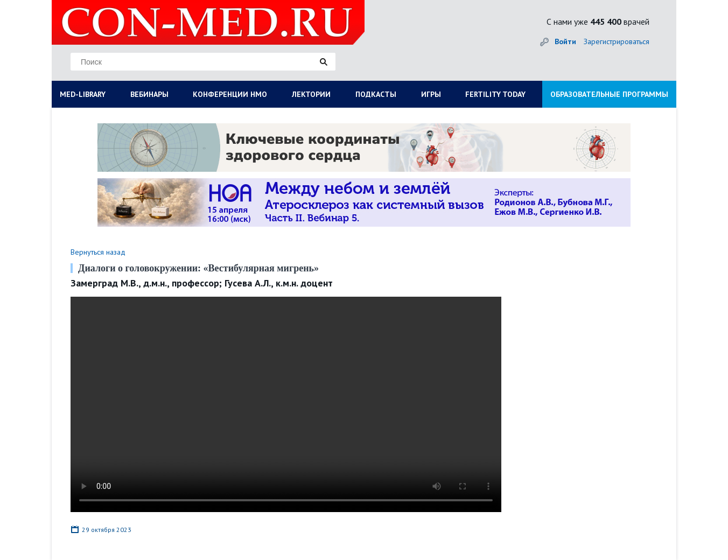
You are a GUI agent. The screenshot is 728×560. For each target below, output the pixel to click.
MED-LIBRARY (83, 94)
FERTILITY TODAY (495, 94)
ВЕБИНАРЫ (149, 94)
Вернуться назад (98, 252)
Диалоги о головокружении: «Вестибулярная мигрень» (198, 268)
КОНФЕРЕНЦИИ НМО (230, 94)
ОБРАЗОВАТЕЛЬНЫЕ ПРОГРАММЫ (609, 94)
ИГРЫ (431, 94)
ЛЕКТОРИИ (311, 94)
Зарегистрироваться (617, 41)
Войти (565, 41)
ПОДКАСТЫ (376, 94)
